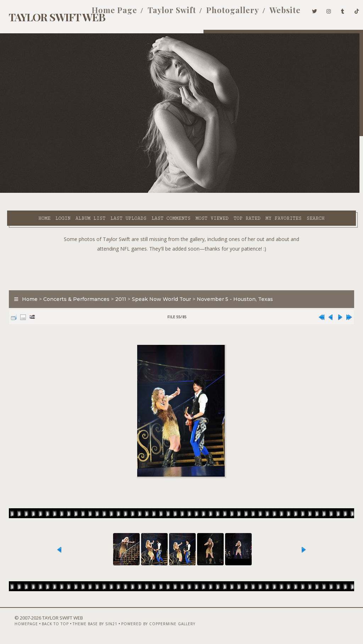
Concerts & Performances (73, 290)
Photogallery (222, 13)
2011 (117, 290)
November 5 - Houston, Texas (231, 290)
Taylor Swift (161, 13)
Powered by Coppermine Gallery (147, 625)
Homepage (15, 625)
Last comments (150, 192)
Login (42, 192)
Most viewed (191, 192)
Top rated (226, 192)
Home (24, 192)
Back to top (44, 625)
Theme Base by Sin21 (84, 625)
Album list (70, 192)
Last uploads (108, 192)
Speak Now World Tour (158, 290)
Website (274, 13)
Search (149, 200)
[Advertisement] (181, 260)
